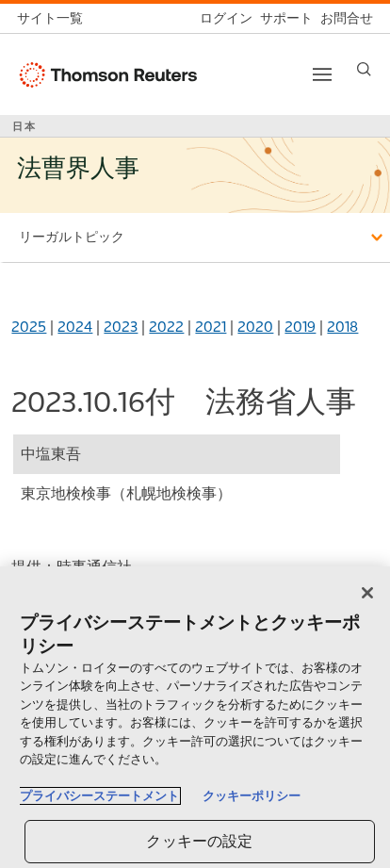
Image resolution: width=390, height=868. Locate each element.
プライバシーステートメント (99, 796)
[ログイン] (222, 18)
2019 (300, 327)
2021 (211, 327)
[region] (195, 717)
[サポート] (283, 18)
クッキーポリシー (252, 796)
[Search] (364, 69)
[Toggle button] (322, 74)
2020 (255, 327)
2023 (121, 327)
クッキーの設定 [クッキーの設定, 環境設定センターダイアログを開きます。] (199, 841)
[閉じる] (367, 593)
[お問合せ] (343, 18)
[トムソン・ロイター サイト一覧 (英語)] (54, 18)
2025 (29, 327)
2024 (75, 327)
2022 (166, 327)
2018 (342, 327)
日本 (24, 126)
